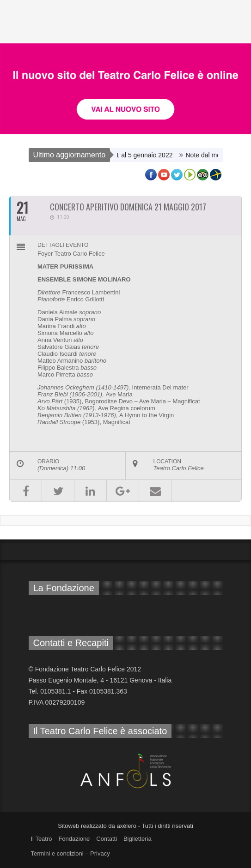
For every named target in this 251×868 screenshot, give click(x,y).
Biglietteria (138, 839)
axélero (126, 826)
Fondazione (74, 839)
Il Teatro (42, 839)
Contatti (107, 839)
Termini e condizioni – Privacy (70, 853)
